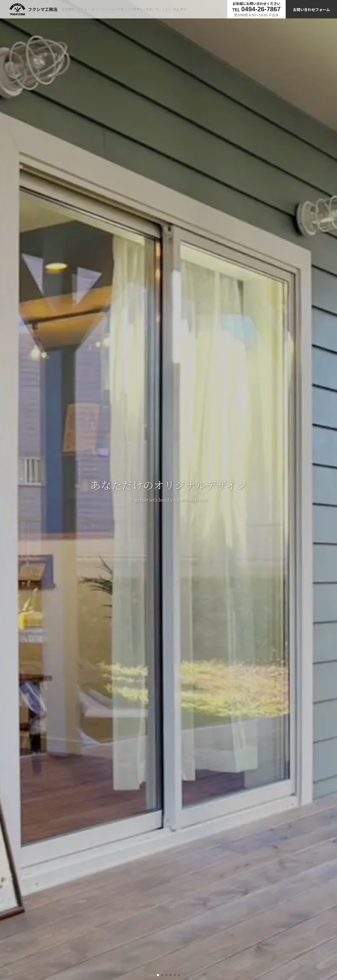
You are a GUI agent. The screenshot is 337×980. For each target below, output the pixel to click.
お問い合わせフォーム (311, 9)
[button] (158, 975)
